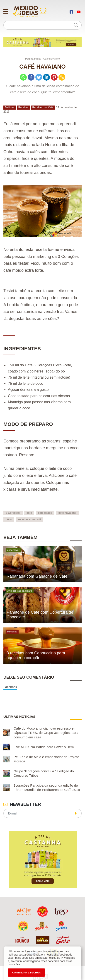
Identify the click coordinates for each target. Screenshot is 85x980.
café (29, 513)
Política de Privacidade (61, 958)
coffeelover (13, 550)
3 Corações (13, 513)
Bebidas (10, 107)
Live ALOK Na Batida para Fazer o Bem (44, 747)
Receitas (23, 107)
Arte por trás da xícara (20, 591)
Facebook (10, 687)
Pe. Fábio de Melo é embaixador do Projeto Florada (46, 759)
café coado (45, 513)
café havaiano (67, 513)
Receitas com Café (43, 107)
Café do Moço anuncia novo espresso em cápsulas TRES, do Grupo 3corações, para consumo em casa (46, 733)
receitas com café (30, 519)
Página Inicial (33, 59)
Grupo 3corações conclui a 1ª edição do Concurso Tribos (44, 773)
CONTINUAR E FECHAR (26, 973)
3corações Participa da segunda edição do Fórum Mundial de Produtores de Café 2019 (47, 788)
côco (9, 519)
